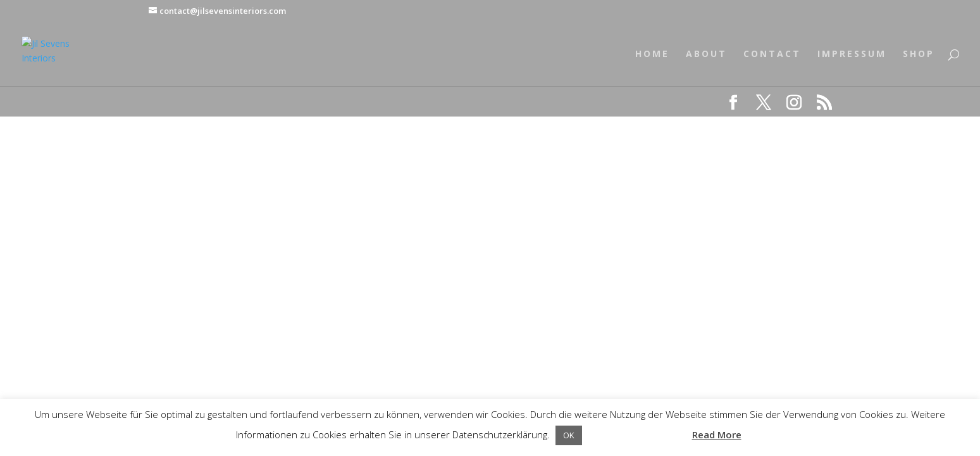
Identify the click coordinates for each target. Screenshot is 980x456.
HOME (652, 54)
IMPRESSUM (852, 54)
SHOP (919, 54)
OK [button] (569, 435)
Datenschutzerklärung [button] (636, 434)
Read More (717, 434)
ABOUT (706, 54)
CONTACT (772, 54)
